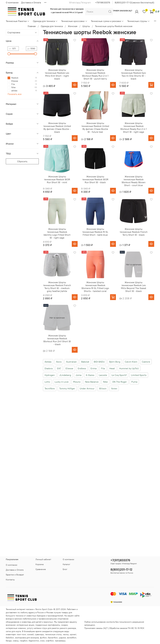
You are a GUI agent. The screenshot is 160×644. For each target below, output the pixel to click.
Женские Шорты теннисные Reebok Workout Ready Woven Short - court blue (134, 181)
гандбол (24, 641)
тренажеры (60, 641)
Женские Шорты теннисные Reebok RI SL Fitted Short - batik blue (95, 232)
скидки (64, 625)
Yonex (114, 388)
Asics (59, 362)
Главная (32, 26)
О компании (12, 2)
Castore (146, 362)
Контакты (10, 580)
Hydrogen (50, 375)
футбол (43, 638)
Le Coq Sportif (119, 375)
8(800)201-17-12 (121, 569)
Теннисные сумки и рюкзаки (107, 21)
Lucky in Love (62, 382)
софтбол (50, 641)
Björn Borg (115, 362)
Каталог (66, 564)
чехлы (66, 634)
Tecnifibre (50, 388)
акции (31, 625)
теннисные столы (53, 634)
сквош (16, 641)
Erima (94, 368)
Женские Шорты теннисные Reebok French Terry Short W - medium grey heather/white (57, 287)
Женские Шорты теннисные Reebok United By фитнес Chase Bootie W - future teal (95, 127)
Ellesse (69, 368)
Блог (65, 569)
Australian (71, 362)
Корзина (40, 564)
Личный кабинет (43, 559)
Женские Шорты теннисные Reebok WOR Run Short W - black (95, 179)
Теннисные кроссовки (74, 21)
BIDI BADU (99, 362)
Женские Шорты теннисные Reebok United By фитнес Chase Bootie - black (57, 127)
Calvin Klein (131, 362)
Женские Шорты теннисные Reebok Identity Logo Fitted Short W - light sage (57, 233)
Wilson (103, 388)
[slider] (9, 54)
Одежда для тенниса (45, 21)
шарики (62, 638)
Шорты (86, 26)
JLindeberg (65, 375)
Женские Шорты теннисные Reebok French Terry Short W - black (134, 232)
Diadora (49, 368)
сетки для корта (13, 631)
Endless (82, 368)
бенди (9, 641)
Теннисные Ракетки (18, 21)
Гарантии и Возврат (15, 575)
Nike (105, 382)
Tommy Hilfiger (67, 388)
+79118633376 (103, 2)
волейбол (72, 638)
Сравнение (41, 569)
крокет (73, 634)
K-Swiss (90, 375)
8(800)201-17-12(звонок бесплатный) (134, 2)
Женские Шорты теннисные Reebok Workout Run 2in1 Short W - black (57, 340)
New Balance (92, 382)
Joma (78, 375)
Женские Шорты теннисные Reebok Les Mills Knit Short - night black (57, 74)
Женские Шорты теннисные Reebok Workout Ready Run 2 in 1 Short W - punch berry (95, 74)
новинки (22, 628)
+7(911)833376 (120, 560)
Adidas (48, 362)
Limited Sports (139, 375)
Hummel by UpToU (129, 368)
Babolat (85, 362)
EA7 (59, 368)
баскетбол (53, 638)
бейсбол (10, 638)
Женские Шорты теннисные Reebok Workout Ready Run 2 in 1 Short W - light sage (134, 127)
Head (112, 368)
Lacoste (103, 375)
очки (42, 641)
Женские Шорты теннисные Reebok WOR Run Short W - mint (57, 179)
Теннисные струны (139, 21)
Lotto (47, 382)
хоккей (30, 634)
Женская (73, 26)
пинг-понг (21, 634)
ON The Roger (120, 382)
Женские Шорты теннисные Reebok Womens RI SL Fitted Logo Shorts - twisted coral (95, 287)
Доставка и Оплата (31, 2)
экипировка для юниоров (27, 638)
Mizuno (77, 382)
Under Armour (87, 388)
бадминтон (34, 641)
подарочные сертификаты (48, 625)
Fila (103, 368)
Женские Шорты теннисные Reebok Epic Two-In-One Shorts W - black (134, 74)
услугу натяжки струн (37, 628)
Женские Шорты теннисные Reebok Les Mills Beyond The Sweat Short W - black (134, 287)
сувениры (39, 634)
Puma (134, 382)
